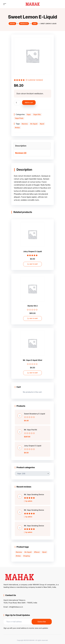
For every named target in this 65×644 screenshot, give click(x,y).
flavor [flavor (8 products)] (37, 552)
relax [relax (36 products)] (19, 556)
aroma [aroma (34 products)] (19, 552)
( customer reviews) (34, 80)
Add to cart (29, 102)
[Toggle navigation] (5, 4)
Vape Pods (19, 118)
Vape (29, 114)
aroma (25, 124)
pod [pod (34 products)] (45, 552)
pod (43, 124)
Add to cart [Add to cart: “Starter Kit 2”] (34, 318)
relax (18, 128)
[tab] (32, 146)
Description (21, 146)
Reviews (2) (21, 153)
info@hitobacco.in (16, 607)
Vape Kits (37, 114)
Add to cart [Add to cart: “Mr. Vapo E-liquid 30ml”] (34, 373)
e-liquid (34, 124)
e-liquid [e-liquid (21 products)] (29, 552)
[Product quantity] (17, 103)
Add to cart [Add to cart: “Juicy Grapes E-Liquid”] (34, 264)
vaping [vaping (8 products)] (27, 556)
